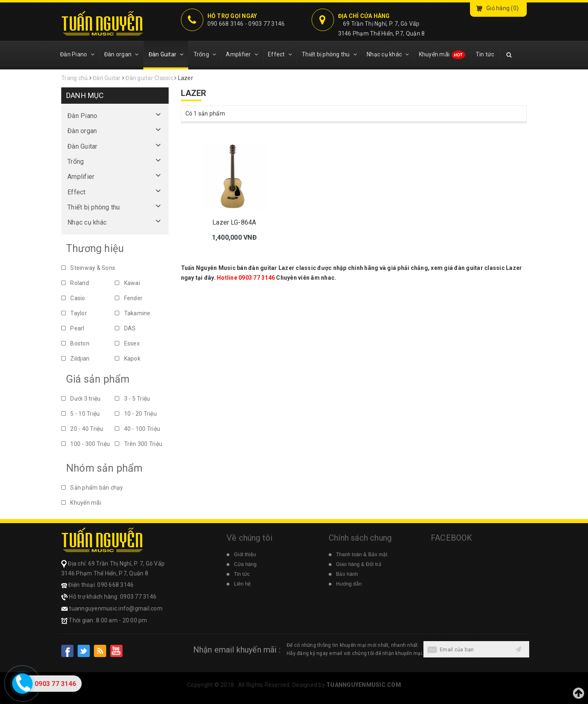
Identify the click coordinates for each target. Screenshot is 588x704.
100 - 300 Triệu (86, 444)
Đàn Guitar (166, 54)
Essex (127, 343)
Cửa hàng (245, 564)
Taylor (74, 313)
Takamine (133, 313)
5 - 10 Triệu (80, 414)
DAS (125, 328)
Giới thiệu (245, 555)
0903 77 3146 (266, 24)
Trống (205, 54)
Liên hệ (242, 584)
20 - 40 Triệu (82, 429)
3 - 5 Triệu (132, 399)
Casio (73, 298)
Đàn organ (121, 54)
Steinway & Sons (88, 268)
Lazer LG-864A (234, 222)
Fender (129, 298)
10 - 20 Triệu (136, 414)
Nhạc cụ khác (388, 54)
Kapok (128, 359)
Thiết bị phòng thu (329, 54)
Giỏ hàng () (502, 8)
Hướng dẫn (349, 584)
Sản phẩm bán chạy (92, 488)
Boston (75, 343)
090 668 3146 (226, 24)
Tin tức (485, 54)
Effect (280, 54)
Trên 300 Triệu (138, 444)
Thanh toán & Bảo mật (362, 555)
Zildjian (75, 359)
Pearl (73, 328)
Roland (75, 283)
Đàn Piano (77, 54)
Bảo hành (347, 574)
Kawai (127, 283)
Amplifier (242, 54)
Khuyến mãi (442, 55)
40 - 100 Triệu (137, 429)
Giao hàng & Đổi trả (359, 564)
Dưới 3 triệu (81, 399)
